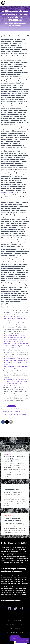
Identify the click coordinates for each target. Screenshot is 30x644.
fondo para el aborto (21, 409)
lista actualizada (10, 193)
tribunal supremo (17, 414)
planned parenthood (7, 414)
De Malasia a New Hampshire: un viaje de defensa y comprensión (14, 459)
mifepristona (17, 411)
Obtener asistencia (11, 625)
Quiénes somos (18, 621)
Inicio (9, 621)
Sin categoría (12, 406)
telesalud (24, 414)
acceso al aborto (11, 409)
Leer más (7, 477)
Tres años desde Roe (11, 490)
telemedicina (5, 417)
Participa (22, 625)
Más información (15, 629)
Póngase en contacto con (15, 633)
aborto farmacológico (7, 411)
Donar (15, 638)
